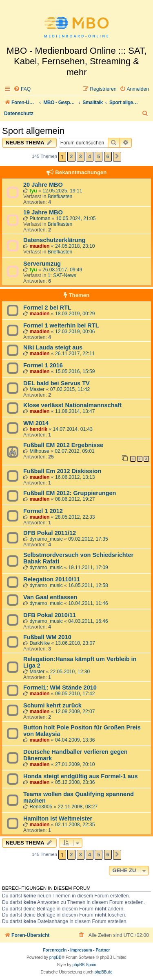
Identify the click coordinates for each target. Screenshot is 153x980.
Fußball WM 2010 (47, 637)
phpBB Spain (84, 965)
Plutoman (40, 218)
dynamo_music (46, 539)
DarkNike (40, 643)
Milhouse (39, 451)
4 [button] (90, 156)
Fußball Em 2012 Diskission (62, 471)
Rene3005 (41, 807)
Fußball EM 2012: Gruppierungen (70, 493)
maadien (39, 246)
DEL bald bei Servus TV (57, 383)
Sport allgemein (33, 131)
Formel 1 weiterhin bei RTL (61, 325)
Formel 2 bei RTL (47, 308)
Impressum (81, 950)
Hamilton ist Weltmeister (58, 818)
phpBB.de (104, 972)
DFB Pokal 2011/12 (50, 533)
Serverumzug (42, 264)
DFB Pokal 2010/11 (50, 615)
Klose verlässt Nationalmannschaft (72, 405)
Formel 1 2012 (43, 511)
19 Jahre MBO (43, 212)
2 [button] (71, 156)
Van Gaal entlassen (50, 597)
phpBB (55, 957)
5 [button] (99, 156)
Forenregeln (55, 950)
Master (37, 389)
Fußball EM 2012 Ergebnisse (63, 445)
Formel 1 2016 (43, 365)
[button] (117, 157)
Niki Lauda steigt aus (53, 347)
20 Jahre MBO (43, 185)
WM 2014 (36, 423)
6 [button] (108, 156)
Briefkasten (60, 196)
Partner (103, 950)
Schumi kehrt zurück (52, 705)
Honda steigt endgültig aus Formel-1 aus (81, 776)
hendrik (38, 429)
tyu (33, 191)
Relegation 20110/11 (52, 579)
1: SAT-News (62, 275)
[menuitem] (22, 89)
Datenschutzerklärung (54, 240)
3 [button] (81, 156)
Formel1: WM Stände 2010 (60, 688)
